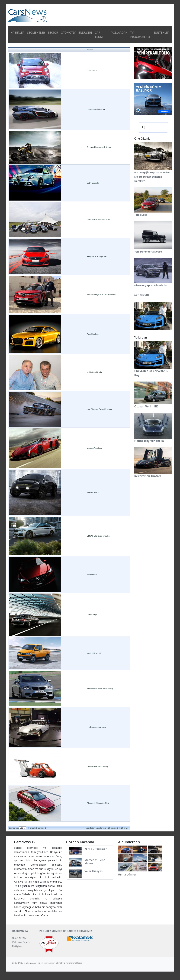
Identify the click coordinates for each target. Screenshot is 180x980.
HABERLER (17, 33)
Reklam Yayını (21, 942)
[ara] (153, 127)
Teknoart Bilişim (48, 963)
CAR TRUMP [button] (100, 35)
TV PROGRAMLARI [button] (140, 35)
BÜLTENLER (162, 33)
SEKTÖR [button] (53, 33)
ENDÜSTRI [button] (85, 33)
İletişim (17, 946)
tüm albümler (127, 874)
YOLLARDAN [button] (119, 33)
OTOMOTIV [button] (68, 33)
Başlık (90, 50)
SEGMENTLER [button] (36, 33)
